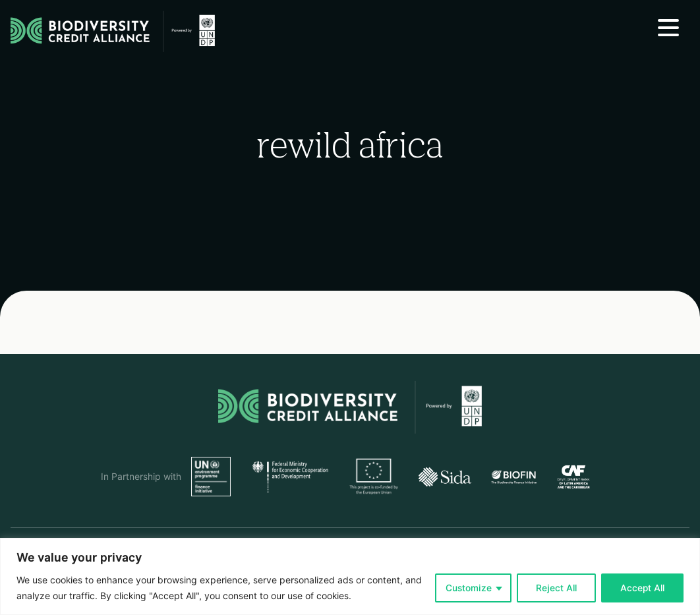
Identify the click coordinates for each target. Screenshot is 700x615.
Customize (469, 588)
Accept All (642, 588)
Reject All (556, 588)
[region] (350, 576)
